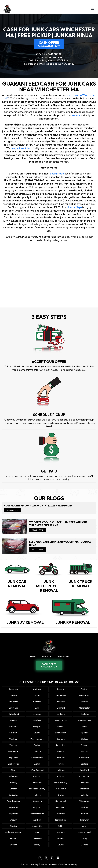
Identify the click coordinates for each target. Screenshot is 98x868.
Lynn (37, 708)
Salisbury (13, 733)
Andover (37, 689)
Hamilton (37, 702)
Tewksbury (61, 807)
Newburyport (61, 720)
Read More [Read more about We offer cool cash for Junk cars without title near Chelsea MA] (38, 530)
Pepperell (13, 807)
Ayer (84, 826)
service (76, 115)
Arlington (13, 776)
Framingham (61, 820)
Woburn (13, 820)
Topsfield (84, 733)
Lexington (61, 745)
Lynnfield (61, 708)
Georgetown (61, 695)
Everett (13, 845)
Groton (61, 795)
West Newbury (37, 739)
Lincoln (84, 751)
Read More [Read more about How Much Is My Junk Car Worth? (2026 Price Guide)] (12, 510)
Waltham (37, 820)
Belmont (61, 758)
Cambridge (84, 776)
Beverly (61, 689)
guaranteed (57, 174)
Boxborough (13, 764)
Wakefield (84, 789)
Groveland (13, 702)
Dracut (37, 832)
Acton (37, 764)
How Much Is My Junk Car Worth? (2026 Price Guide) (38, 506)
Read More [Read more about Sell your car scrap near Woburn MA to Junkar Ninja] (38, 550)
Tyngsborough (13, 801)
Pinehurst (84, 820)
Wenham (13, 739)
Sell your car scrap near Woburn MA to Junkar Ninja (61, 543)
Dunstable (84, 782)
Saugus (37, 733)
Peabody (13, 726)
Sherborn (61, 739)
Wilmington (84, 801)
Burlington (13, 795)
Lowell (61, 845)
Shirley (84, 838)
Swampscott (61, 733)
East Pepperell (84, 832)
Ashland (61, 776)
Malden (61, 838)
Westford (84, 770)
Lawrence (13, 708)
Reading (13, 782)
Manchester (84, 708)
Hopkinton (13, 758)
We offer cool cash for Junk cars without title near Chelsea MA (58, 524)
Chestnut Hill (37, 758)
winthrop (37, 776)
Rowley (61, 726)
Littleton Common (13, 832)
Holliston (61, 770)
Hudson (84, 807)
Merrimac (37, 714)
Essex (37, 695)
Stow (13, 770)
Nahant (13, 720)
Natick (61, 764)
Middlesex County (37, 789)
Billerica (13, 826)
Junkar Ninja (75, 207)
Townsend (61, 832)
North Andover (84, 720)
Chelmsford (37, 782)
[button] (93, 9)
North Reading (61, 782)
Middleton (84, 714)
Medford (61, 814)
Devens (84, 845)
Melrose (37, 795)
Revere (13, 838)
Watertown (61, 789)
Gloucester (84, 695)
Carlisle (37, 745)
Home (33, 656)
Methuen (61, 714)
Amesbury (13, 689)
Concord (84, 745)
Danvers (13, 695)
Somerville (37, 826)
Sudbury (37, 751)
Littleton (13, 789)
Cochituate (84, 758)
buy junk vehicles (21, 148)
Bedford (84, 764)
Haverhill (61, 702)
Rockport (37, 726)
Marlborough (61, 801)
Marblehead (13, 714)
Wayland (13, 745)
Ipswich (84, 702)
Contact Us (63, 656)
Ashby (61, 826)
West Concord (37, 770)
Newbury (37, 720)
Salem (84, 726)
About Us (46, 656)
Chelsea (84, 739)
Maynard (37, 807)
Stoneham (37, 801)
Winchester (13, 751)
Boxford (84, 689)
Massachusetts (37, 814)
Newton (61, 751)
